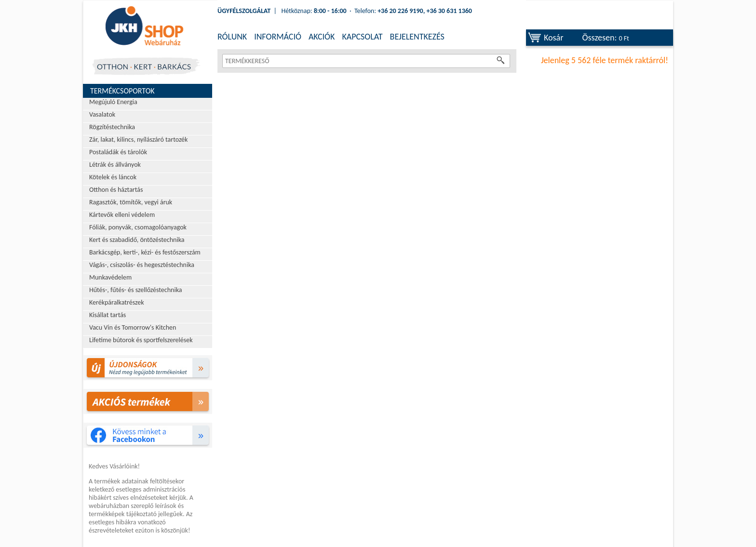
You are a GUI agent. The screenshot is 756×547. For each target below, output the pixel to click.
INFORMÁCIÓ (278, 37)
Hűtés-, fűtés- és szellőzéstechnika (136, 290)
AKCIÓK (322, 37)
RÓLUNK (232, 37)
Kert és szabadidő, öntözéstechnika (137, 240)
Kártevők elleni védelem (122, 215)
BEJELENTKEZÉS (417, 37)
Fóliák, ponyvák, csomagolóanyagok (138, 227)
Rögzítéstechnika (112, 127)
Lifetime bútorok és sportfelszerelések (141, 340)
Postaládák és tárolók (118, 152)
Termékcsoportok (122, 91)
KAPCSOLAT (362, 37)
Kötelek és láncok (113, 177)
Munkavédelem (110, 277)
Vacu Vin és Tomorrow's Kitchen (133, 327)
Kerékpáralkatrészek (117, 302)
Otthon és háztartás (116, 190)
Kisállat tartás (108, 315)
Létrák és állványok (115, 165)
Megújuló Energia (113, 102)
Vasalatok (102, 114)
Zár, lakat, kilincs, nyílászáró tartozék (138, 140)
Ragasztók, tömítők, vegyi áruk (131, 202)
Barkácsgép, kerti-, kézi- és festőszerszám (145, 252)
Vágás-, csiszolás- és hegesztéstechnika (142, 265)
